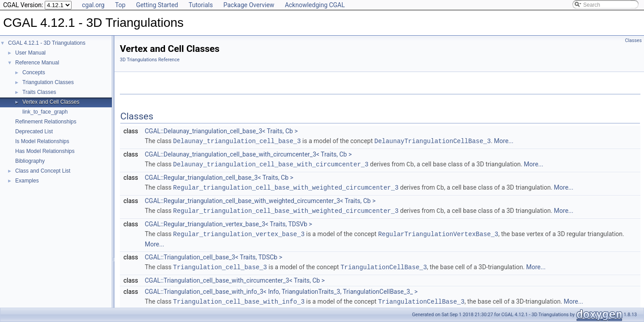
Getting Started (157, 5)
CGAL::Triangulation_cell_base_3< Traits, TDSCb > (214, 255)
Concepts (34, 72)
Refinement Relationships (46, 122)
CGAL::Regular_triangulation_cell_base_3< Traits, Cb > (219, 177)
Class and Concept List (43, 171)
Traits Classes (39, 92)
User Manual (30, 53)
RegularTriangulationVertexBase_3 (438, 232)
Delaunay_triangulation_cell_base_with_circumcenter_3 (271, 163)
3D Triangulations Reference (150, 60)
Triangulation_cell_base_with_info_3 (239, 299)
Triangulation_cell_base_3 (220, 265)
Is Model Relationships (42, 141)
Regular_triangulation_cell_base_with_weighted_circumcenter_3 (286, 186)
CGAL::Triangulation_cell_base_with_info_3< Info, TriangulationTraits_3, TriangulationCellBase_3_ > (281, 289)
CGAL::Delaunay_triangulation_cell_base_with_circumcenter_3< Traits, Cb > (248, 154)
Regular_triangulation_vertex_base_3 (239, 232)
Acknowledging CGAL (315, 5)
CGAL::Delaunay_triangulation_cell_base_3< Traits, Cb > (221, 131)
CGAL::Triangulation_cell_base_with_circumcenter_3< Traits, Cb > (235, 278)
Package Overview (249, 5)
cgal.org (93, 5)
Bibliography (30, 161)
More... (504, 141)
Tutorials (201, 5)
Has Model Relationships (45, 151)
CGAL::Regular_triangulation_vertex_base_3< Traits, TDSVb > (229, 222)
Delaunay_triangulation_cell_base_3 (237, 141)
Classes (633, 40)
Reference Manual (37, 63)
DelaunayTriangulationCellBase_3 (432, 141)
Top (120, 5)
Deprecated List (34, 131)
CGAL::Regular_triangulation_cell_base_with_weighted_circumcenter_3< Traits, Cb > (260, 199)
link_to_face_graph (45, 112)
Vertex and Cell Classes (51, 102)
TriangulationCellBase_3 (383, 265)
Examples (27, 181)
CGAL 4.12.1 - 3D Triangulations (47, 43)
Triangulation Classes (48, 82)
